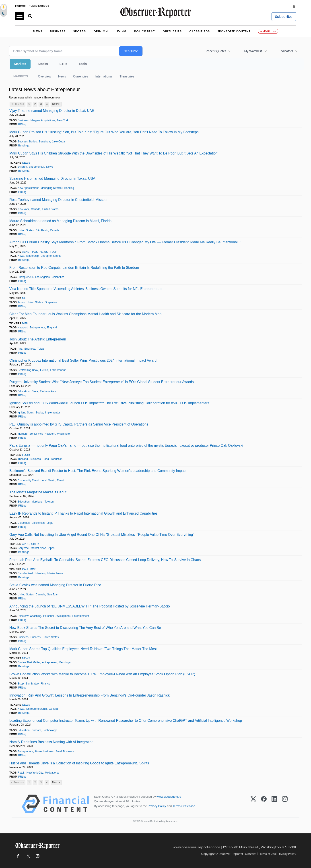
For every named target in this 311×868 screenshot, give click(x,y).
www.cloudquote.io (169, 797)
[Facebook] (264, 804)
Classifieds (200, 31)
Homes (20, 6)
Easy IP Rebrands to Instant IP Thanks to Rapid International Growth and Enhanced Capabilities (83, 513)
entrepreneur (37, 167)
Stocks (43, 64)
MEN (25, 323)
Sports (79, 31)
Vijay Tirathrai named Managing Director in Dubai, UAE (52, 111)
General (54, 709)
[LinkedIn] (274, 804)
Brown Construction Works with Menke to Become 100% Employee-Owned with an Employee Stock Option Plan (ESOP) (102, 674)
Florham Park (48, 391)
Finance (46, 684)
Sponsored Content (234, 31)
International (104, 76)
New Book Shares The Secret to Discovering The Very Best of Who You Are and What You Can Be (85, 628)
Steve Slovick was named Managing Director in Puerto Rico (55, 585)
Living (121, 31)
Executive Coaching (29, 616)
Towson (49, 502)
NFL (25, 298)
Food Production (53, 459)
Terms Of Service (184, 806)
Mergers (23, 434)
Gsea (35, 391)
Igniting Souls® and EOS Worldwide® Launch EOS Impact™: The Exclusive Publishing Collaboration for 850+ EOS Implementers (109, 403)
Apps (51, 548)
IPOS (35, 252)
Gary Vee (23, 548)
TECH (54, 252)
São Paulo (42, 230)
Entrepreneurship (51, 256)
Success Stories (27, 142)
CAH (25, 569)
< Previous (18, 104)
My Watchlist (253, 51)
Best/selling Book (28, 370)
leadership (32, 256)
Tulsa (40, 349)
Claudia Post (25, 573)
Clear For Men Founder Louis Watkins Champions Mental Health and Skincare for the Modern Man (85, 314)
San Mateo (32, 684)
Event (60, 480)
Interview (40, 573)
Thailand (23, 459)
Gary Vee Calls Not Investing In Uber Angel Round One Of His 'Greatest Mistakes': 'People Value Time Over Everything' (101, 535)
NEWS (26, 163)
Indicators (286, 51)
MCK (33, 569)
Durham (36, 730)
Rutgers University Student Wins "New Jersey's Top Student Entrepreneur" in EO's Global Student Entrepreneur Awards (102, 382)
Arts (20, 349)
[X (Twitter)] (253, 804)
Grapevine (51, 302)
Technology (50, 730)
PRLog (22, 124)
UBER (35, 544)
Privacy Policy (157, 806)
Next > (56, 104)
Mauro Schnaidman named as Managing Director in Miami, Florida (61, 221)
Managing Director (51, 188)
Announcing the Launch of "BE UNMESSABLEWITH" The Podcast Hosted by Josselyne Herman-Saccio (90, 606)
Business (58, 31)
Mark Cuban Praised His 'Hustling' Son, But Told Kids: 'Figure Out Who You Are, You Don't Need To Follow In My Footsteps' (104, 132)
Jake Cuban (59, 142)
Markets (20, 64)
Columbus (24, 523)
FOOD (26, 455)
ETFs (63, 64)
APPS (26, 544)
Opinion (101, 31)
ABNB (26, 252)
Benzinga (44, 142)
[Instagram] (285, 804)
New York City (35, 773)
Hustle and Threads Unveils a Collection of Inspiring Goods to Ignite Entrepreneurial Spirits (79, 763)
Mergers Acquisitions (43, 120)
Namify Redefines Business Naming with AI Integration (51, 742)
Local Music (48, 480)
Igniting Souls (26, 413)
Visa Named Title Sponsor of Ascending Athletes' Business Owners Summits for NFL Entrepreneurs (86, 289)
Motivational (52, 773)
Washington (64, 434)
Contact (251, 854)
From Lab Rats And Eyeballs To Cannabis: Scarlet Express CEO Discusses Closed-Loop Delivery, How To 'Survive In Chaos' (105, 560)
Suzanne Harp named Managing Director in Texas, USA (52, 178)
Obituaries (172, 31)
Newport (23, 328)
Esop (21, 684)
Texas (21, 302)
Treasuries (127, 76)
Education (24, 391)
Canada (36, 209)
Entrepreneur (25, 277)
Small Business (65, 751)
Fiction (44, 370)
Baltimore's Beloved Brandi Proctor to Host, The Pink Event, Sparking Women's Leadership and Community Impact (98, 471)
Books (39, 413)
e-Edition (268, 31)
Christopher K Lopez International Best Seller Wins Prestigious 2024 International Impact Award (83, 360)
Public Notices (39, 6)
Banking (69, 188)
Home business (44, 751)
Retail (21, 773)
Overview (44, 76)
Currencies (81, 76)
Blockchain (38, 523)
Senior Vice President (42, 434)
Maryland (37, 502)
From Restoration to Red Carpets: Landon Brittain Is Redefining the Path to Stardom (74, 268)
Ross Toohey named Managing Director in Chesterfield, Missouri (59, 200)
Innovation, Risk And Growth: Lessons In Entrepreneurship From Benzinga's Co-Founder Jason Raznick (90, 695)
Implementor (53, 413)
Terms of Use (267, 854)
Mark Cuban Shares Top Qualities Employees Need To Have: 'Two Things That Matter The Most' (83, 649)
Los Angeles (42, 277)
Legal (50, 523)
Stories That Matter (29, 662)
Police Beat (145, 31)
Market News (39, 548)
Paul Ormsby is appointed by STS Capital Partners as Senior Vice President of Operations (79, 424)
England (52, 328)
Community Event (28, 480)
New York (63, 120)
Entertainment (81, 616)
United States (50, 209)
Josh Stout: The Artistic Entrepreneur (38, 339)
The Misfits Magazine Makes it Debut (38, 492)
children (22, 167)
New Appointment (28, 188)
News (38, 31)
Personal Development (57, 616)
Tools (83, 64)
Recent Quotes (216, 51)
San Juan (53, 595)
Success (36, 637)
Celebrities (58, 277)
